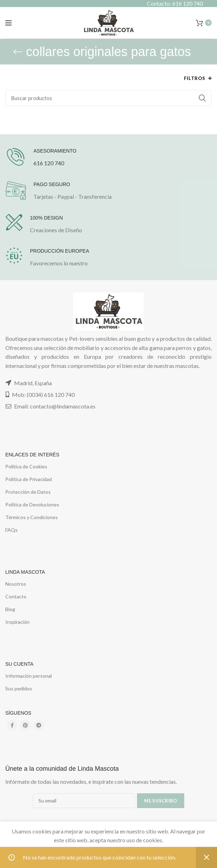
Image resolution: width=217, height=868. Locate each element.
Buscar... (202, 98)
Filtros (195, 78)
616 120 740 (49, 163)
